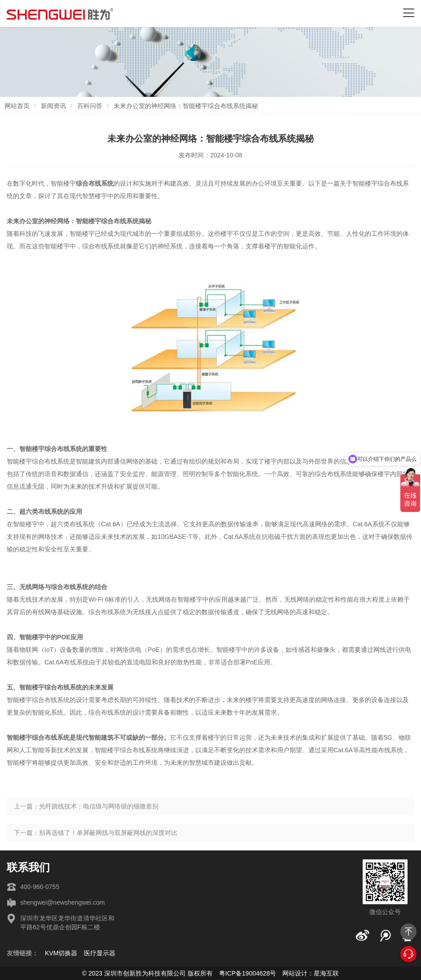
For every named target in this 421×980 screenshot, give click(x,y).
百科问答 (90, 106)
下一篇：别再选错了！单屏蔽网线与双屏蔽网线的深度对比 (96, 847)
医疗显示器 (100, 953)
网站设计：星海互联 (311, 973)
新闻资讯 (53, 106)
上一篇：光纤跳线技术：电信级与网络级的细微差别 (86, 820)
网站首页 (17, 106)
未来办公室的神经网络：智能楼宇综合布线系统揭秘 (186, 106)
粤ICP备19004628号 (248, 973)
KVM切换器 (61, 953)
